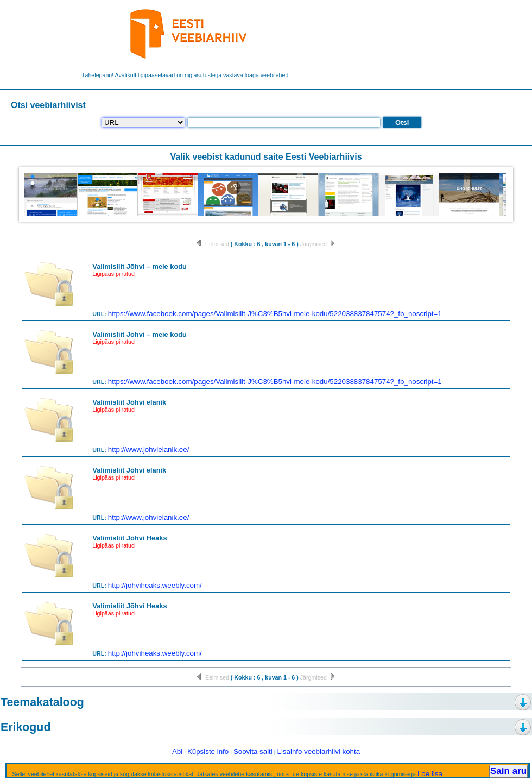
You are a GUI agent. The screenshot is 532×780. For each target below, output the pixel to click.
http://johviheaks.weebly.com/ (155, 585)
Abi (177, 751)
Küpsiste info (208, 751)
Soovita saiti (253, 751)
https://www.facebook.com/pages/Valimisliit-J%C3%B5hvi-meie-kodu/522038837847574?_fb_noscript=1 (275, 314)
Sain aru (508, 771)
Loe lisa (430, 774)
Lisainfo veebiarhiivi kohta (318, 751)
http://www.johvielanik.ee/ (149, 449)
